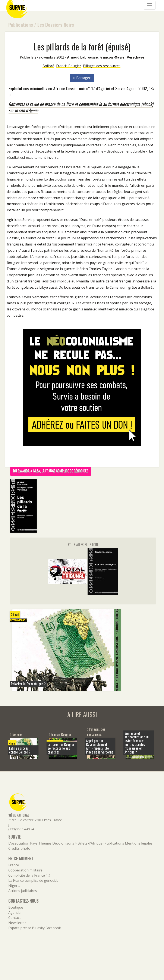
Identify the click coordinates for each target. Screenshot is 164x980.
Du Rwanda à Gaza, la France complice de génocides (51, 471)
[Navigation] (150, 5)
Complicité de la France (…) (29, 875)
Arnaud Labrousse (82, 57)
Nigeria (14, 886)
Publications (21, 24)
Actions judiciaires (23, 891)
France (14, 865)
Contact (15, 918)
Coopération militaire (25, 870)
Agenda (14, 912)
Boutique (16, 907)
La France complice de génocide (33, 880)
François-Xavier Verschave (122, 57)
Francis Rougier (69, 66)
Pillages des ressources (102, 66)
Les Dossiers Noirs (56, 24)
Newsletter (17, 923)
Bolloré (48, 66)
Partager (82, 78)
